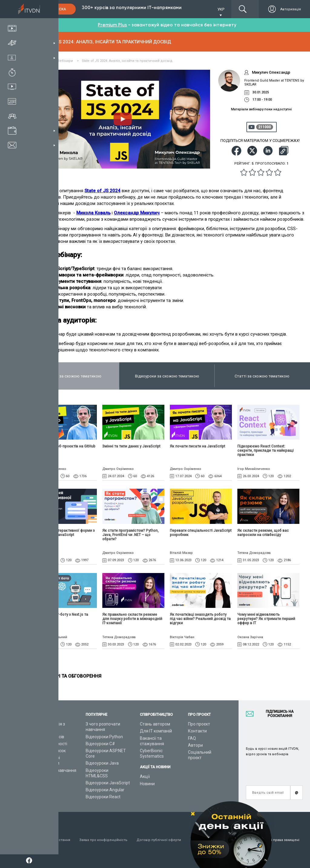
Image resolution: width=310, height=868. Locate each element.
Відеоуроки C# (100, 744)
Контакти (197, 731)
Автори (195, 745)
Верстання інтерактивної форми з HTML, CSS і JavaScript (65, 533)
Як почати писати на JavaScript (198, 446)
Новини (147, 784)
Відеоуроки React (103, 797)
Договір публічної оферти (159, 840)
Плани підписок (50, 751)
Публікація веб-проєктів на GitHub (65, 446)
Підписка (57, 9)
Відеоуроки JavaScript (108, 783)
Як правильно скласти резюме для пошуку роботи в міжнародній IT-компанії (132, 619)
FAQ (192, 738)
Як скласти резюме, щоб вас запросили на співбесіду (263, 533)
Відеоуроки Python (104, 737)
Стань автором (155, 724)
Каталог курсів (49, 737)
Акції (145, 776)
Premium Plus (112, 25)
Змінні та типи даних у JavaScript (131, 446)
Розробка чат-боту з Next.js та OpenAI (61, 617)
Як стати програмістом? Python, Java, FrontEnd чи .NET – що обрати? (130, 535)
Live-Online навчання (56, 770)
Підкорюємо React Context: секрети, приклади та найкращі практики (265, 451)
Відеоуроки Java (102, 763)
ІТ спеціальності (51, 744)
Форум (41, 791)
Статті (41, 784)
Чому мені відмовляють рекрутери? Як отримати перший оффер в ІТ (266, 619)
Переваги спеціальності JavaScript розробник (201, 533)
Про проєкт (199, 724)
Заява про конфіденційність (103, 840)
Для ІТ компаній (156, 731)
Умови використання (53, 840)
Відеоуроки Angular (105, 790)
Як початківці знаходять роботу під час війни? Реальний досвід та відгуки (200, 619)
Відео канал (47, 777)
